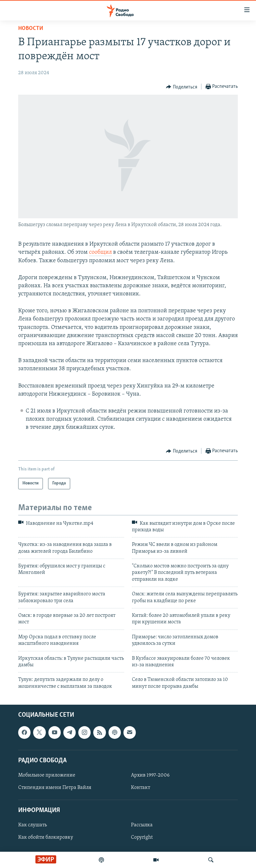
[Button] (182, 87)
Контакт (141, 788)
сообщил (100, 252)
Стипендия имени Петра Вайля (55, 788)
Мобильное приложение (47, 775)
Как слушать (32, 825)
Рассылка (142, 825)
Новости (31, 28)
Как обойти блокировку (46, 838)
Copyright (142, 838)
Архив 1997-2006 (150, 775)
